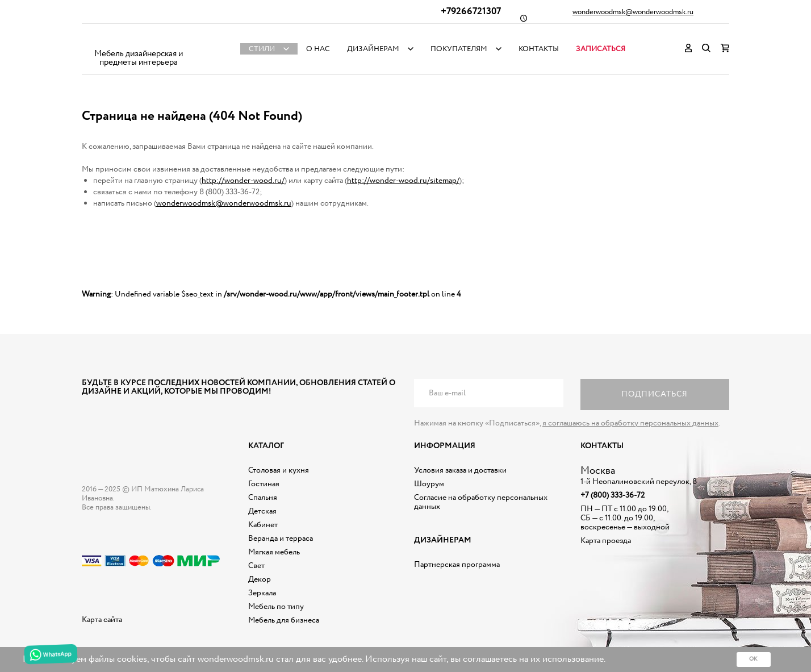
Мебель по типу (276, 607)
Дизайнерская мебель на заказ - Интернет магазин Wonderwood (139, 40)
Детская (262, 511)
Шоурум (429, 484)
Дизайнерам (373, 49)
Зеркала (262, 593)
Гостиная (264, 484)
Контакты (539, 49)
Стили (262, 49)
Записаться (601, 49)
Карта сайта (102, 620)
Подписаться (655, 394)
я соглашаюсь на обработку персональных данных (630, 423)
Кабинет (263, 525)
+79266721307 (471, 12)
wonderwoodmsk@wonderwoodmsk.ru (633, 12)
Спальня (263, 498)
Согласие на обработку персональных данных (481, 502)
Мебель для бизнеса (284, 620)
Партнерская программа (457, 565)
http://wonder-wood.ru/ (243, 181)
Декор (260, 579)
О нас (318, 49)
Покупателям (459, 49)
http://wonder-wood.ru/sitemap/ (403, 181)
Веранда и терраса (281, 539)
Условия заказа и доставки (460, 470)
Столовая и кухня (279, 470)
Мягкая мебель (274, 552)
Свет (256, 566)
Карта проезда (606, 541)
